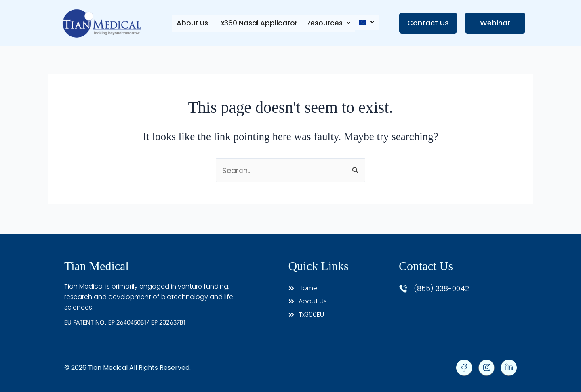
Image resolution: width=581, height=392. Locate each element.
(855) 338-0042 (441, 288)
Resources (327, 23)
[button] (327, 23)
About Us (189, 23)
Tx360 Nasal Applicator (255, 23)
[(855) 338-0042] (403, 289)
